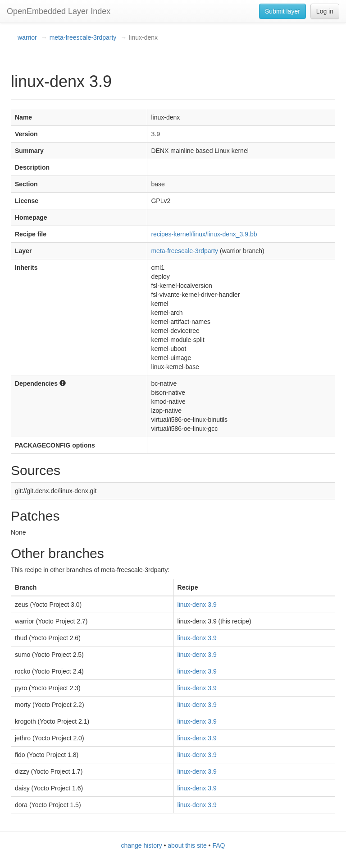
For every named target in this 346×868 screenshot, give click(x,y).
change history (142, 845)
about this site (187, 845)
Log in (325, 11)
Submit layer (282, 11)
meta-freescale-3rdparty (83, 37)
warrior (27, 37)
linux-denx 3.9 (197, 605)
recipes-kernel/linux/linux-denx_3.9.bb (204, 234)
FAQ (219, 845)
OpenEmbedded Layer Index (59, 11)
